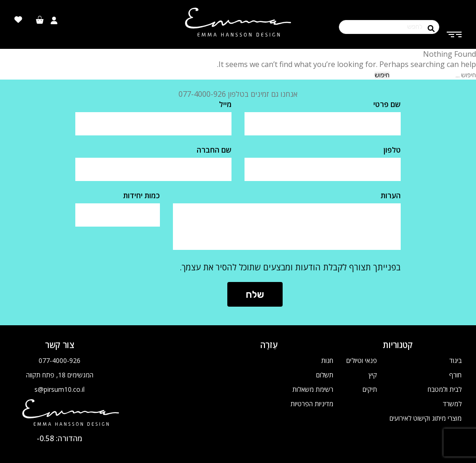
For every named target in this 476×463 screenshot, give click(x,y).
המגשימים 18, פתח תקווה (60, 375)
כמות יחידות (142, 195)
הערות (391, 195)
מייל (225, 104)
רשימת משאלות (313, 389)
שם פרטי (387, 104)
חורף (455, 375)
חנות (327, 360)
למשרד (452, 404)
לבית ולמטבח (445, 389)
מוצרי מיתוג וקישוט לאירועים (426, 418)
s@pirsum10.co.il (59, 389)
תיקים (370, 389)
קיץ (373, 375)
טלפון (392, 150)
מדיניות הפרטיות (312, 404)
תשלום (325, 375)
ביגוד (456, 360)
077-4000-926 (59, 360)
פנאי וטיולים (362, 360)
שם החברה (214, 150)
